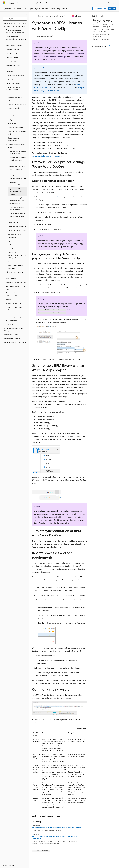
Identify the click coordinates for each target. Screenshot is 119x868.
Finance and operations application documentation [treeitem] (15, 31)
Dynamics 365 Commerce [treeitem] (13, 339)
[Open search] (109, 3)
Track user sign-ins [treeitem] (14, 245)
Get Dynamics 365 (100, 9)
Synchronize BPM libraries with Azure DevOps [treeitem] (16, 191)
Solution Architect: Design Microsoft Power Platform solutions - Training (56, 828)
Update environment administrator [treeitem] (15, 236)
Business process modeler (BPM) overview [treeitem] (18, 152)
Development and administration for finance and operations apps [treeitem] (16, 39)
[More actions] (85, 16)
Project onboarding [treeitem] (14, 108)
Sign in (114, 3)
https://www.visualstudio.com (52, 197)
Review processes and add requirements (102, 35)
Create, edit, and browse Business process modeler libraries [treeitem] (18, 169)
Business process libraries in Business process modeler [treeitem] (18, 160)
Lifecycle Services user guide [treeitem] (17, 104)
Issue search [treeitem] (12, 124)
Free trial (112, 9)
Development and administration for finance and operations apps (51, 16)
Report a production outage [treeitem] (17, 241)
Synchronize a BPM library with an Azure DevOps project (103, 26)
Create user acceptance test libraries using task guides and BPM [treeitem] (17, 200)
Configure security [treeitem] (14, 120)
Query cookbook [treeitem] (13, 262)
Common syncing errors (101, 39)
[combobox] (15, 19)
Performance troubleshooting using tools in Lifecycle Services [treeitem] (17, 255)
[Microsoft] (4, 3)
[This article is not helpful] (112, 46)
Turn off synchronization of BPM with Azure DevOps (104, 30)
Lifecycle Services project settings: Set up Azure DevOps (103, 21)
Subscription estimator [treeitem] (15, 116)
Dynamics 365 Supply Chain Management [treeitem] (14, 329)
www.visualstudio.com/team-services (46, 156)
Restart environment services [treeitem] (17, 230)
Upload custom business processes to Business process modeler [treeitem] (17, 216)
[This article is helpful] (109, 46)
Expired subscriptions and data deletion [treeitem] (16, 267)
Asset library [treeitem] (12, 249)
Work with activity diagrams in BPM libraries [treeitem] (18, 184)
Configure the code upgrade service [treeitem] (17, 133)
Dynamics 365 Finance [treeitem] (12, 335)
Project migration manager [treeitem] (16, 112)
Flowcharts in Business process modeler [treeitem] (17, 208)
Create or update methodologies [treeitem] (13, 139)
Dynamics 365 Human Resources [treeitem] (15, 342)
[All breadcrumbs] (34, 16)
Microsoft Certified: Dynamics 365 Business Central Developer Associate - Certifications (57, 837)
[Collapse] (26, 14)
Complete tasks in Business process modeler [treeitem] (18, 177)
